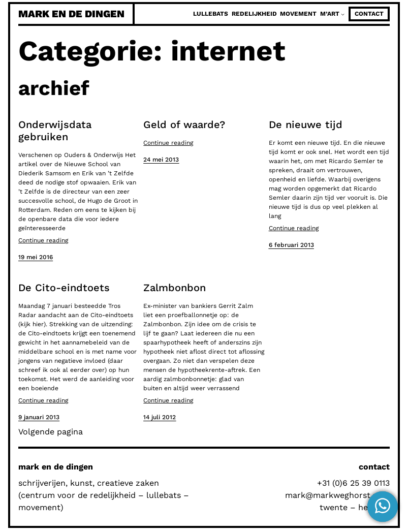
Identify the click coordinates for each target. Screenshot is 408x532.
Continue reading (43, 240)
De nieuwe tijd (306, 124)
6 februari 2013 (291, 245)
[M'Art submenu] (343, 14)
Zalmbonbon (175, 288)
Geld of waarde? (184, 124)
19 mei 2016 (36, 257)
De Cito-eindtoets (64, 288)
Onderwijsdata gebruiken (55, 131)
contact (369, 14)
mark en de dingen (71, 14)
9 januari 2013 (39, 417)
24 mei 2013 (161, 160)
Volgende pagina (51, 432)
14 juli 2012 (160, 417)
